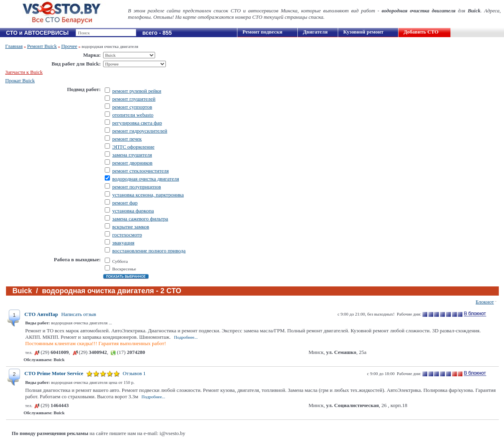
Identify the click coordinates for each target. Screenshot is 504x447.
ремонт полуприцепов (137, 187)
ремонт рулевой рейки (137, 91)
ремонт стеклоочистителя (140, 171)
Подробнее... (186, 337)
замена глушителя (132, 155)
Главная (14, 46)
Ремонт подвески (263, 32)
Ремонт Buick (42, 46)
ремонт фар (125, 203)
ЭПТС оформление (133, 147)
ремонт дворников (132, 163)
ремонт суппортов (132, 107)
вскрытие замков (131, 227)
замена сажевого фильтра (140, 219)
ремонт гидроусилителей (140, 131)
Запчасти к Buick (24, 72)
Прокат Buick (20, 80)
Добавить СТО (421, 32)
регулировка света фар (137, 123)
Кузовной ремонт (364, 32)
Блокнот (485, 302)
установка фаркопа (133, 211)
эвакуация (123, 243)
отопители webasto (133, 115)
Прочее (69, 46)
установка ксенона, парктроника (148, 195)
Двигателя (315, 32)
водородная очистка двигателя (146, 179)
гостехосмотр (127, 235)
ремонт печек (127, 139)
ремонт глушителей (134, 99)
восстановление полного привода (149, 251)
